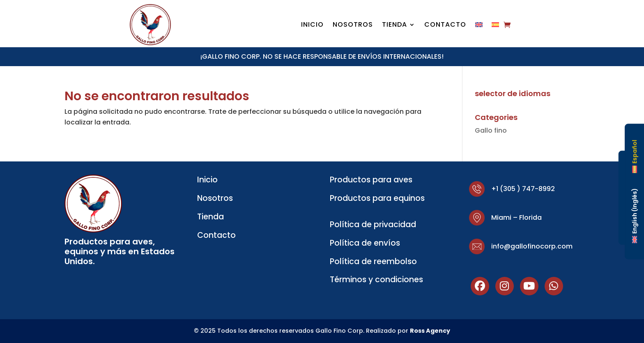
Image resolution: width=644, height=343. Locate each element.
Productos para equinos (377, 198)
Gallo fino (491, 130)
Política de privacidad (373, 224)
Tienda (394, 25)
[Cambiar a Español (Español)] (635, 157)
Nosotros (353, 25)
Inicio (312, 25)
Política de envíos (365, 243)
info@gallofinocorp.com (532, 246)
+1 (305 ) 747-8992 (523, 189)
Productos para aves (371, 180)
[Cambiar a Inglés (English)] (635, 215)
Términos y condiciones (376, 280)
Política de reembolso (373, 261)
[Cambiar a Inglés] (479, 26)
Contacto (445, 25)
